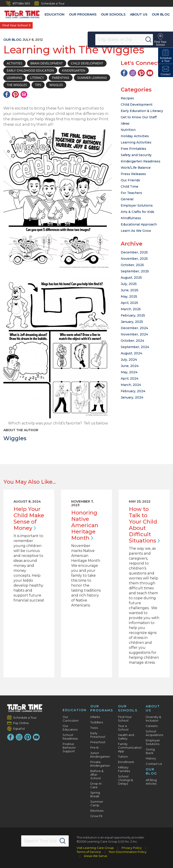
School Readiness (70, 737)
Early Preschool (98, 735)
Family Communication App (130, 747)
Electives (97, 811)
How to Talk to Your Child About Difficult (144, 525)
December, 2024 (134, 328)
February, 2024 (133, 391)
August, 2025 (131, 278)
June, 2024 (130, 366)
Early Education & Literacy (142, 111)
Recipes (127, 98)
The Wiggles (17, 85)
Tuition (123, 756)
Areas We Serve (96, 856)
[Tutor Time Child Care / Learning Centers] (20, 13)
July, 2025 (129, 284)
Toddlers (97, 722)
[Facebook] (7, 94)
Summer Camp (97, 803)
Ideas (125, 123)
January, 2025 (132, 322)
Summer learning (92, 78)
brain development (47, 63)
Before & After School (97, 775)
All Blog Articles (151, 782)
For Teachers (131, 193)
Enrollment (126, 762)
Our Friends (130, 180)
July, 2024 (129, 360)
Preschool (98, 742)
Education (55, 14)
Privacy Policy (132, 848)
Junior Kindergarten (100, 755)
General (127, 199)
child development (87, 63)
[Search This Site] (45, 841)
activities (15, 63)
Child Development (137, 105)
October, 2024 (132, 341)
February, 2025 (133, 315)
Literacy (37, 78)
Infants (95, 717)
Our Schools (113, 14)
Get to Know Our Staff (139, 117)
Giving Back (150, 751)
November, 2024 (134, 334)
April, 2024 (130, 378)
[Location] (127, 40)
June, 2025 (130, 290)
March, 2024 (131, 385)
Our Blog (161, 14)
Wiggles (15, 438)
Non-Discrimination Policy (128, 852)
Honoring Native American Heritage (85, 525)
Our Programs (83, 14)
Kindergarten (74, 70)
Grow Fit (96, 816)
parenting (61, 78)
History (151, 758)
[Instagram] (133, 73)
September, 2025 (135, 271)
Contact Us (154, 764)
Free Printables (133, 149)
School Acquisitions (154, 733)
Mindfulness (131, 218)
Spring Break (95, 794)
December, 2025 (134, 252)
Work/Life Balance (136, 168)
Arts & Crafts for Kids (138, 212)
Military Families (124, 769)
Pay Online (21, 723)
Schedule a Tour (50, 3)
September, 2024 (135, 347)
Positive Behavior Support (69, 747)
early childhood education (30, 70)
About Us (139, 14)
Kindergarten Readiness (141, 161)
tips (38, 85)
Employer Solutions (137, 205)
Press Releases (133, 174)
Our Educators (70, 728)
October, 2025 (132, 265)
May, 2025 (129, 296)
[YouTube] (150, 73)
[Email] (24, 94)
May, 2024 (129, 372)
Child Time (130, 187)
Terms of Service (89, 852)
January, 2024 (132, 397)
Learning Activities (136, 142)
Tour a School (123, 728)
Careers (152, 726)
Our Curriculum (71, 719)
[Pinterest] (15, 94)
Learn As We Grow (136, 231)
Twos (94, 728)
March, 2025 (131, 309)
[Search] (154, 40)
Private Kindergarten (100, 764)
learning (14, 78)
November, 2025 (134, 259)
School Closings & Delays (125, 780)
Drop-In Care (96, 785)
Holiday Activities (135, 136)
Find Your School (15, 25)
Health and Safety (126, 737)
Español (19, 728)
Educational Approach (139, 224)
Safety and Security (136, 155)
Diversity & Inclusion (153, 719)
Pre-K (94, 747)
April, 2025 (129, 303)
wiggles (56, 85)
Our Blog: (13, 40)
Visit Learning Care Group (95, 848)
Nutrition (128, 130)
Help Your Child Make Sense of (29, 518)
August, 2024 (131, 353)
